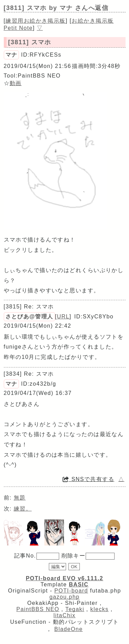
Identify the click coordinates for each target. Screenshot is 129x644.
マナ (12, 55)
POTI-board (71, 591)
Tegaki (75, 609)
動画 (16, 83)
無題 (20, 498)
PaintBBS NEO (38, 609)
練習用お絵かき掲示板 (35, 21)
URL (63, 317)
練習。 (23, 509)
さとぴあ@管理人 (29, 317)
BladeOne (69, 629)
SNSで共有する (88, 479)
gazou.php (65, 597)
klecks (100, 609)
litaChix (65, 615)
